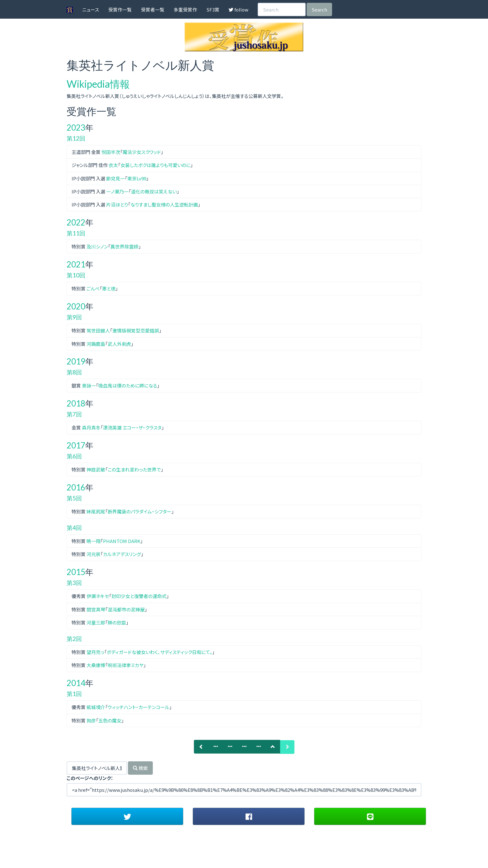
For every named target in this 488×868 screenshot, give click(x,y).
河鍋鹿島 (96, 344)
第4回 (74, 528)
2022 (76, 222)
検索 (140, 768)
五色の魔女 (110, 720)
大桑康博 (96, 665)
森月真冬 (91, 427)
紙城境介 (96, 707)
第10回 (76, 275)
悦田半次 (111, 152)
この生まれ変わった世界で (134, 469)
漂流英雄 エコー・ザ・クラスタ (132, 427)
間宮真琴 (96, 609)
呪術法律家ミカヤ (126, 665)
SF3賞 (213, 9)
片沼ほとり (117, 204)
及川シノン (97, 246)
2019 (76, 361)
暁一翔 (94, 541)
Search (319, 9)
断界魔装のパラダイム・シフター (140, 511)
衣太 (113, 165)
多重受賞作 (185, 9)
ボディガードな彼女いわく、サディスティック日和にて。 (160, 652)
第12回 (76, 138)
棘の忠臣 (117, 622)
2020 (76, 306)
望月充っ (95, 652)
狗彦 (91, 720)
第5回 (74, 498)
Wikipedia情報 (98, 84)
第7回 (74, 414)
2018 (76, 403)
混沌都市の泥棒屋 (126, 609)
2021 (76, 264)
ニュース (91, 9)
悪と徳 (109, 288)
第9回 (74, 317)
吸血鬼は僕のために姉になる (128, 385)
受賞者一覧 (153, 9)
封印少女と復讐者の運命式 (139, 596)
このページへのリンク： (90, 778)
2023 (76, 128)
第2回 (74, 639)
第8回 (74, 372)
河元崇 (94, 554)
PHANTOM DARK (122, 541)
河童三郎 (96, 622)
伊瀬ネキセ (98, 596)
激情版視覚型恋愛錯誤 (136, 330)
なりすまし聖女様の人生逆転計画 (164, 204)
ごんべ (93, 288)
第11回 (76, 233)
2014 (76, 683)
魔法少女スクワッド (142, 152)
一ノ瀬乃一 (117, 191)
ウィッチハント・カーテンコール (138, 707)
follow (239, 9)
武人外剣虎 (119, 344)
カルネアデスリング (122, 554)
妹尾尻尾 (96, 511)
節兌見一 (115, 178)
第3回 (74, 583)
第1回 (74, 694)
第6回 (74, 456)
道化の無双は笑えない (154, 191)
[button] (127, 816)
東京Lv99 (137, 178)
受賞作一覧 (120, 9)
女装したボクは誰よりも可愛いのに (155, 165)
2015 (76, 572)
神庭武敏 (96, 469)
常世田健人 (98, 330)
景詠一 (89, 385)
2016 (76, 487)
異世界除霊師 (124, 246)
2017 (76, 445)
